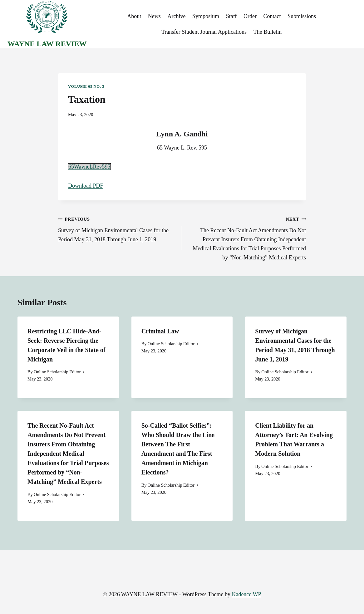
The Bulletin (268, 32)
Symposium (206, 16)
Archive (176, 16)
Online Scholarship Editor (57, 372)
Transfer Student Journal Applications (204, 32)
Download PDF (86, 186)
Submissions (302, 16)
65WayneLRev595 (89, 167)
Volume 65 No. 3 (86, 86)
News (154, 16)
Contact (272, 16)
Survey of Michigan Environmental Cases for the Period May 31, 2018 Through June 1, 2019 (117, 229)
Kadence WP (246, 594)
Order (250, 16)
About (134, 16)
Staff (231, 16)
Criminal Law (160, 331)
